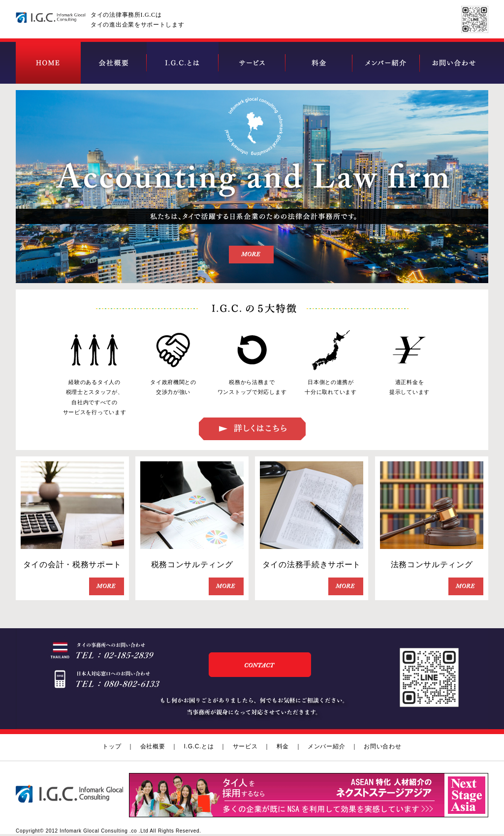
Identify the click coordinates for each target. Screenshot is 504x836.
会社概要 (153, 746)
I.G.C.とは (199, 746)
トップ (112, 746)
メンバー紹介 (326, 746)
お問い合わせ (382, 746)
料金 (283, 746)
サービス (245, 746)
